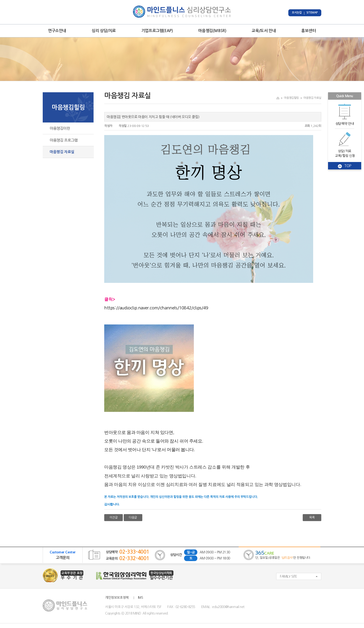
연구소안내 (57, 31)
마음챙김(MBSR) (212, 31)
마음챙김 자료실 (62, 152)
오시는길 (297, 13)
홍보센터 (309, 31)
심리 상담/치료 (104, 31)
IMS (141, 598)
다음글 (133, 517)
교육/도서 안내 (264, 31)
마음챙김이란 (60, 128)
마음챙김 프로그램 (64, 140)
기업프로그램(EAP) (157, 31)
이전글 (114, 517)
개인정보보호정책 (117, 598)
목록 (312, 517)
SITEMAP (312, 13)
